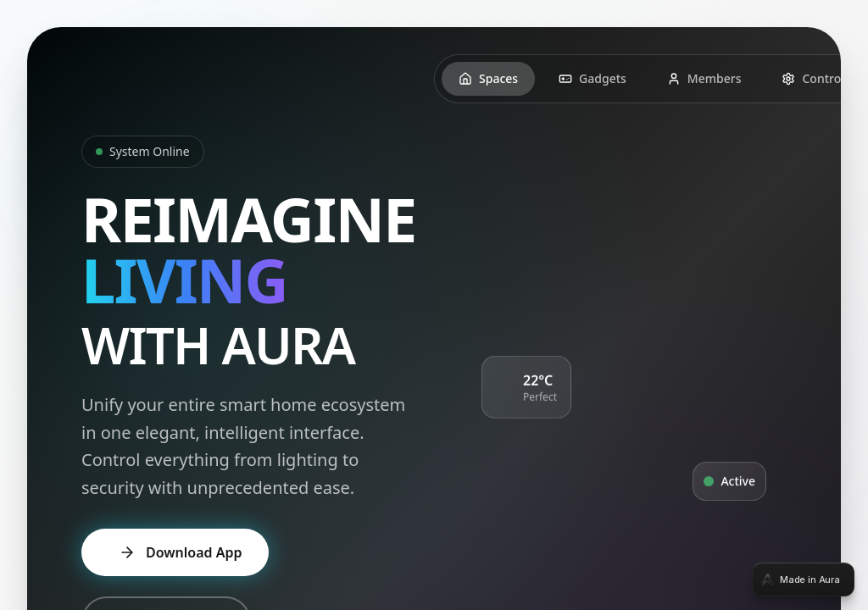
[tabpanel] (434, 305)
